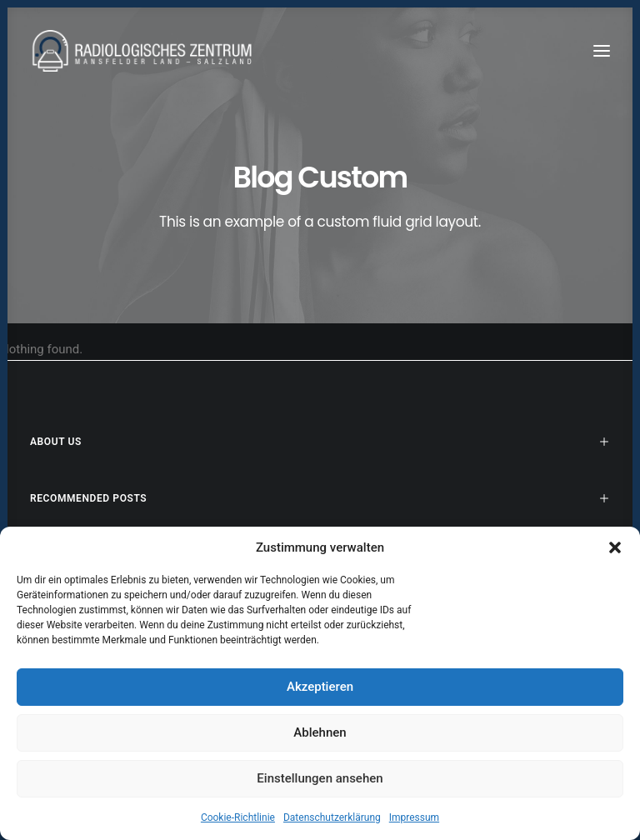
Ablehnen (320, 732)
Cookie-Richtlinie (238, 817)
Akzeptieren (320, 687)
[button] (615, 547)
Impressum (414, 817)
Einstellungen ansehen (320, 778)
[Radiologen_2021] (144, 51)
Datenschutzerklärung (332, 817)
